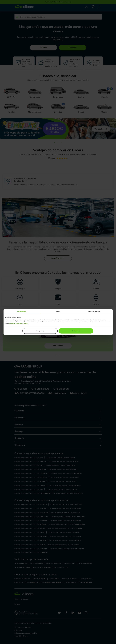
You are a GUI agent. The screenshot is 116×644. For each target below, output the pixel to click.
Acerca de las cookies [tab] (94, 312)
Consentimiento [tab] (22, 312)
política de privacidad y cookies (19, 324)
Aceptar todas (76, 331)
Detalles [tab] (58, 312)
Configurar (40, 331)
